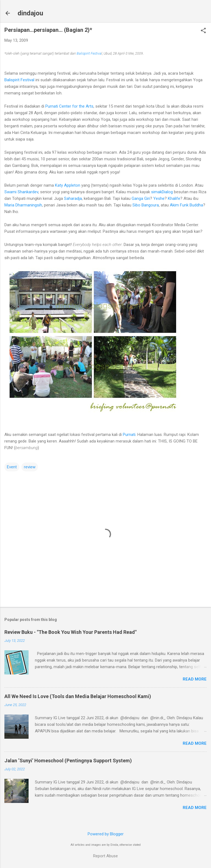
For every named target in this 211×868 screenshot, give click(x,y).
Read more (195, 679)
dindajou (30, 13)
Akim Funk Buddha (186, 205)
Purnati (129, 435)
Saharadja (73, 198)
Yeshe (159, 198)
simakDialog (162, 192)
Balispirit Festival (19, 80)
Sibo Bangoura (146, 205)
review (30, 467)
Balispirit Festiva (89, 53)
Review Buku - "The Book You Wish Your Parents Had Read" (70, 632)
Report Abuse (105, 856)
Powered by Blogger (106, 834)
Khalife (174, 198)
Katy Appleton (68, 185)
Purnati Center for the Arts (69, 106)
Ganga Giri (141, 198)
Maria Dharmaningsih (23, 205)
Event (12, 467)
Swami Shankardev (21, 192)
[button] (203, 31)
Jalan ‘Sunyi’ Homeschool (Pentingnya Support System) (68, 761)
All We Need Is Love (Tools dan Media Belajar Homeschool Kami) (78, 696)
